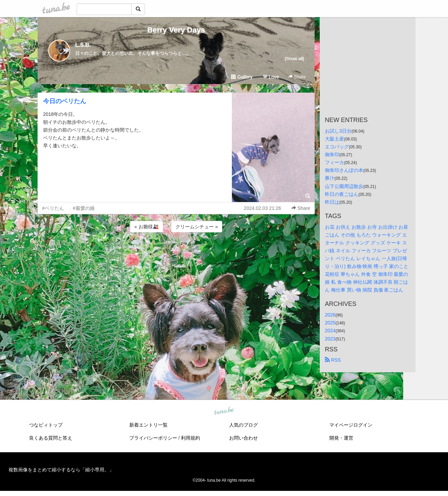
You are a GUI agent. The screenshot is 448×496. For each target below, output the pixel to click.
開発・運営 (341, 438)
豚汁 (330, 178)
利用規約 (190, 438)
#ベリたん (53, 208)
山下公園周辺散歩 (344, 186)
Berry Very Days (176, 30)
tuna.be (224, 411)
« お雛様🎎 (147, 227)
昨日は (332, 202)
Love (271, 77)
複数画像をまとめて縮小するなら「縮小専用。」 (61, 470)
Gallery (242, 77)
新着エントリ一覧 (148, 425)
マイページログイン (351, 425)
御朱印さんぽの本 (344, 170)
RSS (333, 360)
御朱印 (332, 155)
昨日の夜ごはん (342, 194)
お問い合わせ (243, 438)
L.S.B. (83, 45)
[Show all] (294, 59)
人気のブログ (243, 425)
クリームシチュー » (197, 227)
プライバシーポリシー (153, 438)
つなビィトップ (46, 425)
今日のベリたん (65, 101)
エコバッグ (337, 147)
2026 (330, 315)
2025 (330, 323)
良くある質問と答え (51, 438)
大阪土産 (334, 139)
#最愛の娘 (84, 208)
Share (297, 77)
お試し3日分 (338, 131)
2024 (330, 331)
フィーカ (334, 162)
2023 (330, 339)
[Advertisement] (176, 252)
